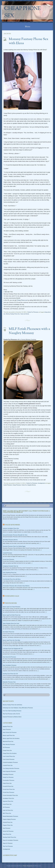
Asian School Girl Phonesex (10, 732)
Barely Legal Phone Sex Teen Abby (11, 640)
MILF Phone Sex (7, 813)
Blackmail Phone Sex (8, 741)
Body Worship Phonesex (9, 744)
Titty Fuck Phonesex (8, 846)
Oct (5, 328)
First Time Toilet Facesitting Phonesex (12, 711)
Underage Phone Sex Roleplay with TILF (13, 649)
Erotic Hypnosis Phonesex (9, 771)
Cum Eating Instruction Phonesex (11, 768)
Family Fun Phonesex (33, 312)
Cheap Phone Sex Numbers (10, 753)
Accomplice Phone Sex (9, 632)
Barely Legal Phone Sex (9, 735)
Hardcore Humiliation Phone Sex (11, 528)
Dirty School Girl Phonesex (9, 657)
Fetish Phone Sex (7, 783)
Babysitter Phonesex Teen (9, 682)
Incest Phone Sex (7, 804)
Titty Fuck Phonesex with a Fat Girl (11, 714)
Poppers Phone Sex (8, 825)
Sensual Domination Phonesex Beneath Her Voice (15, 535)
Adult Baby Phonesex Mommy (10, 540)
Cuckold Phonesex (7, 553)
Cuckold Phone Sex (8, 765)
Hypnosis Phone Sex (8, 801)
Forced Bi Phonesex (12, 525)
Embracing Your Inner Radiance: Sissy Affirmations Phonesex (18, 708)
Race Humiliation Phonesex (10, 665)
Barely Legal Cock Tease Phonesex (12, 607)
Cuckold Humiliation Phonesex (10, 762)
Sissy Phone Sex (7, 834)
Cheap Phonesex (17, 485)
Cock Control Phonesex (9, 759)
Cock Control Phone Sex (9, 756)
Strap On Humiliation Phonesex (11, 840)
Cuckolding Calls (12, 596)
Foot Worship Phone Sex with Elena (12, 579)
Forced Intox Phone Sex (9, 789)
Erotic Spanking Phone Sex (10, 573)
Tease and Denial (25, 314)
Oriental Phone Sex (8, 822)
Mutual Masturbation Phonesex (10, 816)
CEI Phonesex (6, 747)
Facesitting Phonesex (8, 774)
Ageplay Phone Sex (8, 726)
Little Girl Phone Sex (8, 810)
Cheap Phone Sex (22, 12)
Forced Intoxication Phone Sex (10, 795)
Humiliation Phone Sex (8, 798)
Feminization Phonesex (9, 780)
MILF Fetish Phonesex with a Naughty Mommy (29, 331)
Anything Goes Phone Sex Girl (10, 674)
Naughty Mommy (31, 485)
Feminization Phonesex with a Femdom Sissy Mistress (16, 586)
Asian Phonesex (7, 729)
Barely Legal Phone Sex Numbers (11, 738)
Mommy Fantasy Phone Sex (13, 314)
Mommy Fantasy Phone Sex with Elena (29, 41)
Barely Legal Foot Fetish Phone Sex (12, 615)
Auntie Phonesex (8, 485)
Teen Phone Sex (11, 603)
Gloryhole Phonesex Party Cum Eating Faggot (14, 546)
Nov (5, 39)
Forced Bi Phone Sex (8, 786)
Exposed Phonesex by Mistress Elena (12, 717)
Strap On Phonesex (8, 843)
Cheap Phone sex (22, 300)
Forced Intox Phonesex (9, 559)
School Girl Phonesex (8, 831)
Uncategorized (41, 483)
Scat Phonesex (7, 828)
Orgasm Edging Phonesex (9, 819)
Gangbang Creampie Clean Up (10, 566)
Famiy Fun (24, 485)
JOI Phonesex (6, 807)
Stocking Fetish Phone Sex (9, 837)
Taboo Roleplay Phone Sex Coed (11, 623)
